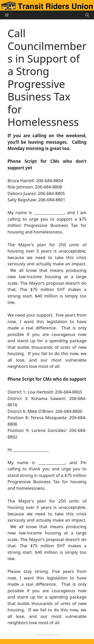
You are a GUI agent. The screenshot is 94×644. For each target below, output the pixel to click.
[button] (87, 15)
